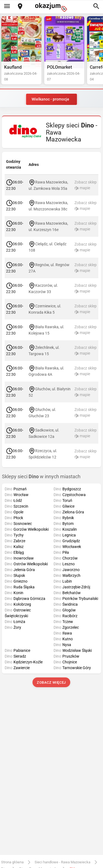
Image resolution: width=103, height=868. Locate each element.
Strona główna (12, 862)
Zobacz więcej (51, 682)
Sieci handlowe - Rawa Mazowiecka (62, 862)
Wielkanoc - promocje (50, 99)
